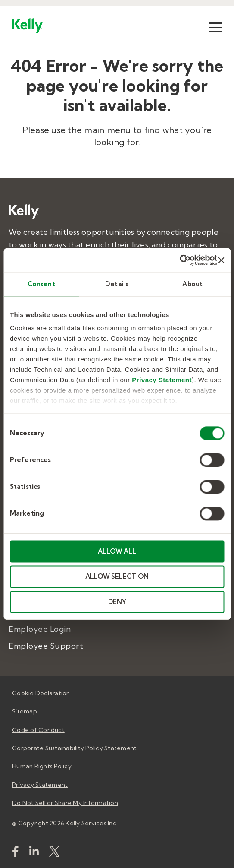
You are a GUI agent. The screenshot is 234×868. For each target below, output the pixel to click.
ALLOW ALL (117, 551)
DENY (117, 602)
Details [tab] (117, 284)
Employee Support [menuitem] (46, 646)
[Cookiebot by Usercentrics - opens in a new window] (179, 260)
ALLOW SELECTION (117, 577)
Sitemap (25, 711)
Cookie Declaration (41, 693)
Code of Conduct (38, 730)
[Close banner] (221, 260)
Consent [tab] (42, 284)
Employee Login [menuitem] (40, 629)
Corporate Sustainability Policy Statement (74, 748)
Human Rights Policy (42, 766)
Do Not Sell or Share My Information (65, 803)
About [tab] (193, 284)
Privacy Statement (162, 380)
